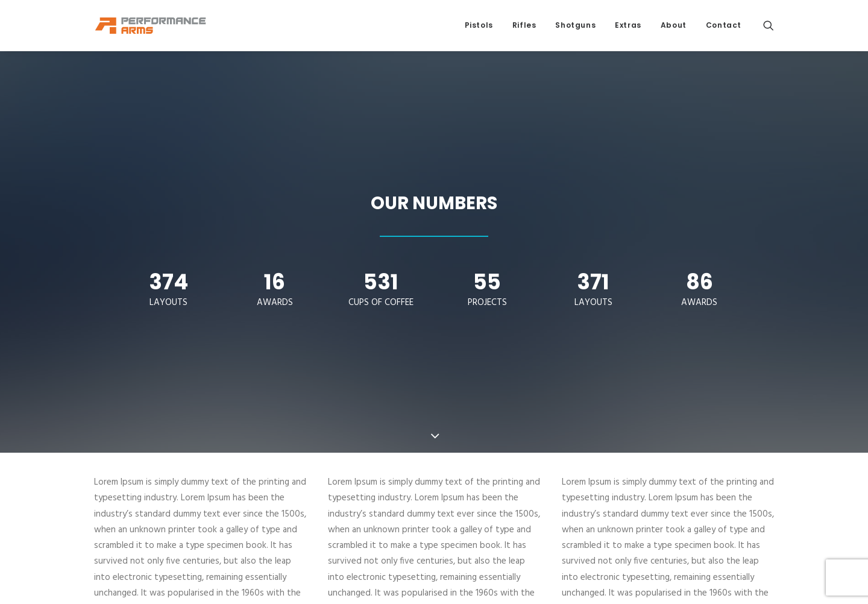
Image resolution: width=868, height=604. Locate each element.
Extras (628, 25)
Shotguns (575, 25)
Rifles (524, 25)
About (674, 25)
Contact (724, 25)
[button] (769, 25)
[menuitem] (479, 25)
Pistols (479, 25)
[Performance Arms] (151, 25)
